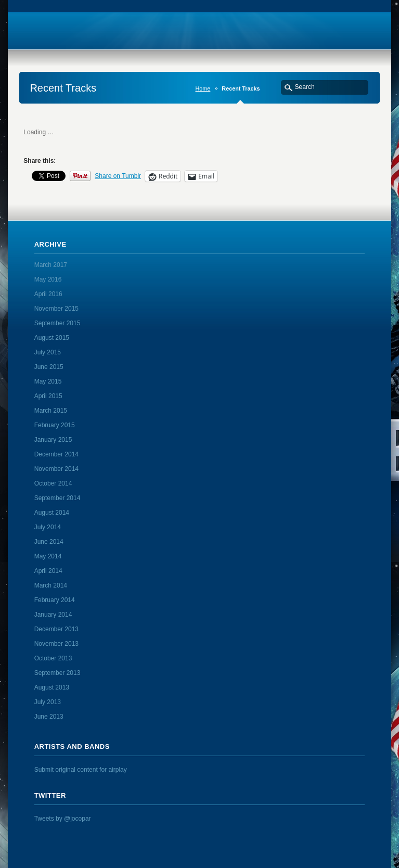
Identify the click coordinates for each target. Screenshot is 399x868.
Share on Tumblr (118, 176)
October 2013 (53, 658)
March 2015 (51, 411)
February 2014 (55, 600)
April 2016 (48, 294)
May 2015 (48, 381)
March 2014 (51, 585)
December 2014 (56, 454)
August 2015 (52, 338)
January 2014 (53, 615)
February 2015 (55, 425)
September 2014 (57, 498)
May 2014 (48, 556)
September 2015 (57, 323)
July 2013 (48, 702)
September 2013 (57, 673)
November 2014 (56, 469)
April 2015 (48, 396)
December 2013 (56, 629)
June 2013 (49, 717)
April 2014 (48, 571)
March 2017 (51, 265)
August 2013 (52, 687)
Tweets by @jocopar (63, 819)
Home (203, 88)
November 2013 (56, 644)
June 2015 (49, 367)
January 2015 (53, 440)
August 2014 (52, 513)
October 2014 (53, 483)
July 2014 (48, 527)
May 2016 (48, 279)
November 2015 (56, 309)
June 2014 (49, 542)
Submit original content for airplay (81, 770)
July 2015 (48, 352)
